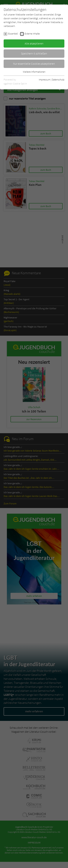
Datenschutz (58, 80)
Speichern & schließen (34, 53)
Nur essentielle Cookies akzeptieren (34, 64)
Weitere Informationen (34, 72)
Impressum (45, 80)
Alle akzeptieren (34, 43)
